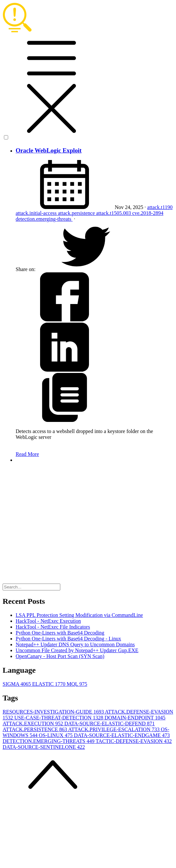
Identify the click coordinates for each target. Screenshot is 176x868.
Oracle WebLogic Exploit (49, 150)
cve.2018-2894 (148, 213)
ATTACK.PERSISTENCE (35, 729)
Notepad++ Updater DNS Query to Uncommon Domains (75, 644)
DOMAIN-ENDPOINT (135, 718)
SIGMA (17, 684)
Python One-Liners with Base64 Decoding (60, 633)
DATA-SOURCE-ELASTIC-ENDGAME (122, 735)
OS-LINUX (56, 735)
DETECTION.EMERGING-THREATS (49, 741)
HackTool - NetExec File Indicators (53, 627)
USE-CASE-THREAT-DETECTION (59, 718)
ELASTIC (50, 684)
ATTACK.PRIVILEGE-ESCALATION (114, 729)
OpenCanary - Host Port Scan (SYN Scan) (60, 656)
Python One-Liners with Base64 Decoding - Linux (68, 639)
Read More (27, 454)
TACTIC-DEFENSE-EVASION (134, 741)
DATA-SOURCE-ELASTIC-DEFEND (109, 723)
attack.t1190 (160, 207)
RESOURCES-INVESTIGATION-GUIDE (54, 712)
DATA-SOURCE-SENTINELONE (44, 747)
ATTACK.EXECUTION (33, 723)
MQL (77, 684)
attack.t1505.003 (114, 213)
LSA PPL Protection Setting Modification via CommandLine (79, 615)
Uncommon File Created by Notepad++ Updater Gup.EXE (77, 650)
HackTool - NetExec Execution (48, 621)
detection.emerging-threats (44, 219)
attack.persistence (77, 213)
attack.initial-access (37, 213)
